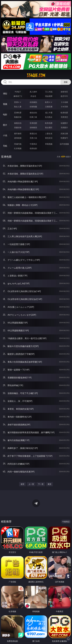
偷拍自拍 (33, 113)
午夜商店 (33, 144)
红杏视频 (18, 148)
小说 (5, 135)
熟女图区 (49, 127)
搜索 (66, 82)
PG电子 (18, 92)
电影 (5, 114)
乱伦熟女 (49, 117)
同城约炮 (18, 144)
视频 (5, 104)
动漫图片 (64, 123)
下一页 (41, 484)
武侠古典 (64, 133)
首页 (22, 484)
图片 (5, 125)
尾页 (50, 484)
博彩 (5, 94)
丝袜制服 (33, 107)
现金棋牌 (49, 96)
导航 (5, 146)
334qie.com (36, 75)
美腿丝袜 (18, 127)
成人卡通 (49, 113)
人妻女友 (49, 133)
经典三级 (33, 117)
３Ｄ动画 (64, 102)
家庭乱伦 (33, 133)
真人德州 (33, 92)
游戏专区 (64, 92)
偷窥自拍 (18, 123)
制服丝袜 (18, 117)
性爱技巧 (64, 138)
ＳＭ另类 (64, 107)
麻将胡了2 (18, 96)
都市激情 (18, 133)
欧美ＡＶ (49, 102)
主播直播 (49, 107)
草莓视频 (49, 144)
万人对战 (49, 92)
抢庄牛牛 (64, 96)
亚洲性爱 (18, 113)
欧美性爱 (64, 113)
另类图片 (64, 127)
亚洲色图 (33, 123)
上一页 (31, 484)
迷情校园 (18, 138)
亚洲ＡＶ (18, 102)
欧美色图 (49, 123)
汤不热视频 (64, 144)
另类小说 (33, 138)
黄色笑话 (49, 138)
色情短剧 (33, 148)
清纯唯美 (33, 127)
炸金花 (33, 96)
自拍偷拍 (33, 102)
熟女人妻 (18, 107)
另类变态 (64, 117)
